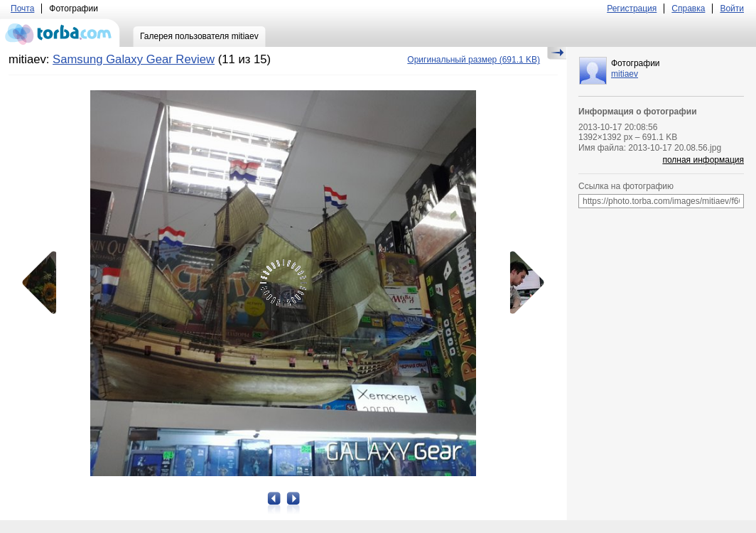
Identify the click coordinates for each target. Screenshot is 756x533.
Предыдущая (44, 283)
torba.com (60, 33)
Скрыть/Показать (557, 53)
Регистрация (632, 9)
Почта (22, 9)
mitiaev (625, 74)
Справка (688, 9)
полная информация (703, 160)
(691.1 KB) (474, 60)
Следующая (522, 283)
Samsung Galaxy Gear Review (134, 59)
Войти (732, 9)
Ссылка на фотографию (626, 186)
